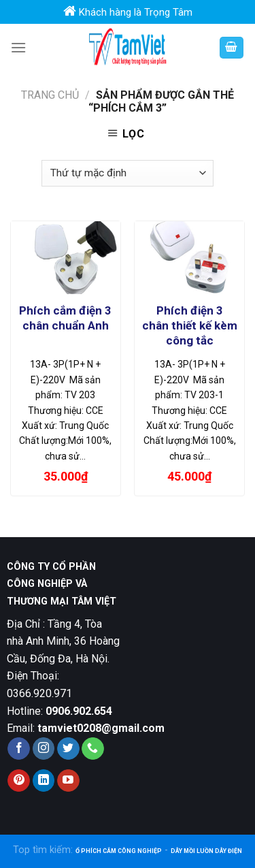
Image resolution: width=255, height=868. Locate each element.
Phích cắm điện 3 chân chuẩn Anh (65, 318)
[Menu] (18, 47)
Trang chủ (50, 95)
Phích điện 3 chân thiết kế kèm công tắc (190, 325)
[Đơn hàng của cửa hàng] (127, 173)
